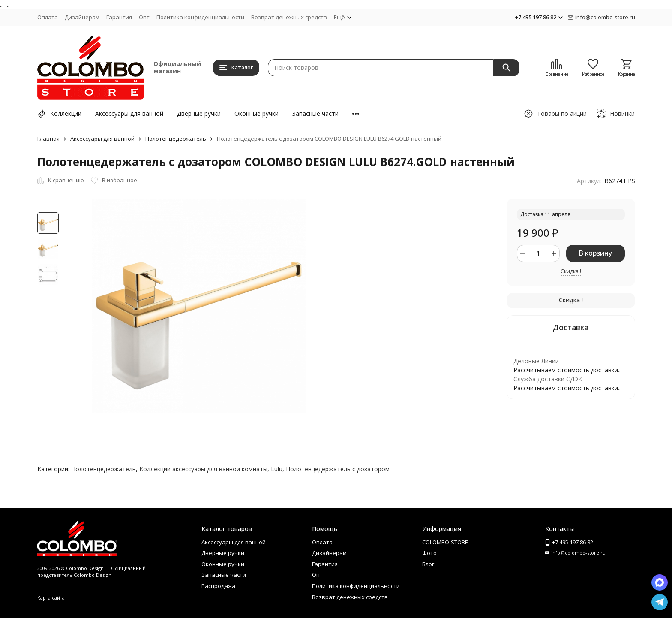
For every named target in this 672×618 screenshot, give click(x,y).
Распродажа (218, 586)
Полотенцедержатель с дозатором (338, 469)
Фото (429, 553)
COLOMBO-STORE (445, 542)
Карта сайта (51, 598)
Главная (48, 139)
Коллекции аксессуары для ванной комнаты (203, 469)
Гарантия (119, 17)
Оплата (48, 17)
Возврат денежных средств (289, 17)
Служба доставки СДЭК (548, 379)
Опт (144, 17)
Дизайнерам (82, 17)
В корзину (595, 253)
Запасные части (315, 113)
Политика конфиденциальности (200, 17)
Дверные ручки (199, 113)
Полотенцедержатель (176, 139)
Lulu (277, 469)
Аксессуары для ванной (129, 113)
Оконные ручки (256, 113)
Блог (428, 564)
